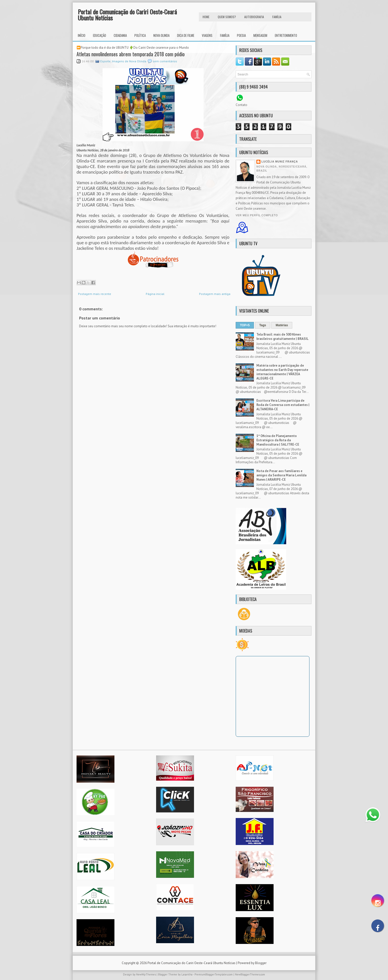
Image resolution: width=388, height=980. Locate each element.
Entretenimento (286, 35)
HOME (206, 17)
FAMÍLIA (277, 17)
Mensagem (260, 35)
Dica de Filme (186, 35)
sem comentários (165, 61)
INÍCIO (82, 35)
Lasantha (187, 974)
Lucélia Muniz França (280, 162)
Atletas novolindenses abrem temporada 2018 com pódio (131, 54)
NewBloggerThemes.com (250, 974)
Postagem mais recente (95, 294)
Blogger (261, 963)
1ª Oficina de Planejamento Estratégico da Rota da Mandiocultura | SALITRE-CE (278, 440)
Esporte (105, 61)
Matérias (282, 325)
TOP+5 (245, 325)
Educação (100, 35)
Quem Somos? (227, 17)
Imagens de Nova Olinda (129, 61)
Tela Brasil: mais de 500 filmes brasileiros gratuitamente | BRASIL (283, 337)
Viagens (207, 35)
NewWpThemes (146, 974)
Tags (263, 325)
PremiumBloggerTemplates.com (214, 974)
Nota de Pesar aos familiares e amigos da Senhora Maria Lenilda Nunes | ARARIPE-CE (281, 475)
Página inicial (155, 294)
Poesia (241, 35)
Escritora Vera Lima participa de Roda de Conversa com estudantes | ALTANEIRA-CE (283, 405)
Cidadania (120, 35)
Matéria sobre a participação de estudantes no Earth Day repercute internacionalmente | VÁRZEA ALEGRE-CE (282, 372)
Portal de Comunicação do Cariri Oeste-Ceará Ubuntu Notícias (127, 15)
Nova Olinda (161, 35)
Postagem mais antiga (215, 294)
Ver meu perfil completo (257, 215)
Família (225, 35)
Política (140, 35)
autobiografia (254, 17)
